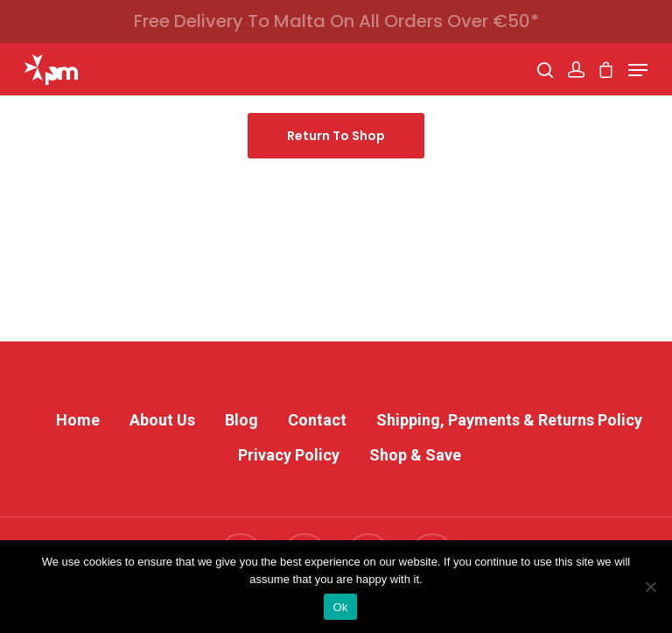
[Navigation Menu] (638, 70)
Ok (340, 607)
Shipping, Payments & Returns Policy (509, 420)
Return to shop (336, 136)
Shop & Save (415, 455)
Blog (241, 420)
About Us (162, 420)
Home (78, 420)
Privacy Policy (289, 455)
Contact (317, 420)
